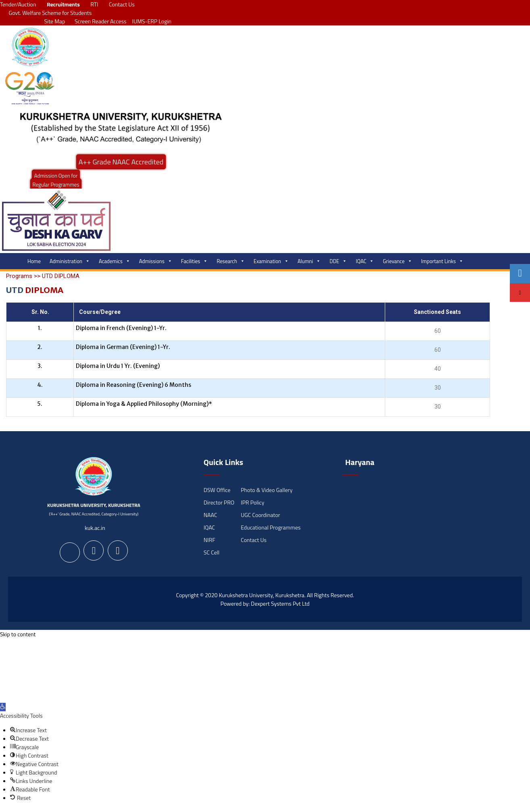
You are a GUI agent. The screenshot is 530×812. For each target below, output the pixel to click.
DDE (338, 261)
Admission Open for (56, 176)
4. (40, 385)
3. (40, 366)
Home (34, 261)
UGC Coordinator (260, 515)
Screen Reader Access (98, 21)
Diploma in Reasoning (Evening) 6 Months (134, 385)
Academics (115, 261)
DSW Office (217, 490)
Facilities (194, 261)
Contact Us (122, 4)
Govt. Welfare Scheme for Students (50, 13)
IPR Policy (252, 502)
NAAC (211, 515)
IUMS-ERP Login (152, 21)
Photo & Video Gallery (267, 490)
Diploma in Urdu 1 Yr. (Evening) (118, 366)
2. (40, 347)
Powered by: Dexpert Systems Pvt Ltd (265, 603)
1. (40, 328)
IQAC (365, 261)
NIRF (210, 540)
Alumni (309, 261)
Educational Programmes (271, 527)
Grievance (397, 261)
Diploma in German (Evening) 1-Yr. (123, 347)
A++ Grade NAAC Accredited (121, 162)
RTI (94, 4)
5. (40, 404)
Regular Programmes (56, 185)
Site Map (53, 21)
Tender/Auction (18, 4)
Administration (70, 261)
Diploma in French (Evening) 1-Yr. (121, 328)
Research (231, 261)
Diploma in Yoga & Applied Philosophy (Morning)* (144, 404)
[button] (3, 707)
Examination (271, 261)
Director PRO (219, 502)
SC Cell (212, 552)
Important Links (442, 261)
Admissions (156, 261)
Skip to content (18, 634)
